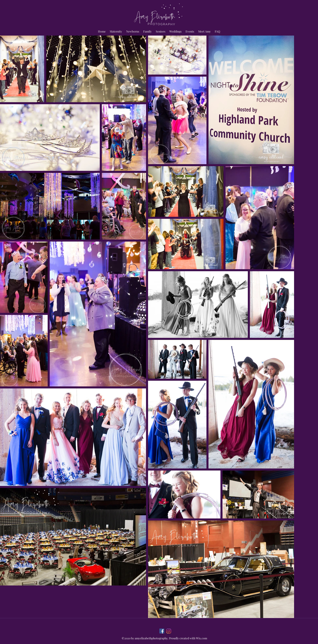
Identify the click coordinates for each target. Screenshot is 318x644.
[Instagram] (169, 631)
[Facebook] (162, 631)
